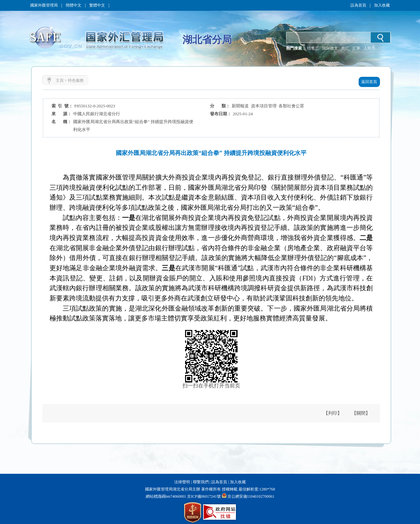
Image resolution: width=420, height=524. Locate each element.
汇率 (356, 48)
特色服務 (76, 80)
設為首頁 (358, 5)
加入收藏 (382, 5)
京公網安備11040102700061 (251, 496)
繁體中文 (97, 5)
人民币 (369, 48)
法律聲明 (182, 482)
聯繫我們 (201, 482)
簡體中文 (73, 5)
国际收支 (330, 48)
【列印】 (333, 413)
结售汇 (313, 48)
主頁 (60, 80)
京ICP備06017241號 (203, 496)
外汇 (345, 48)
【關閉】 (361, 413)
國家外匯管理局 (44, 5)
